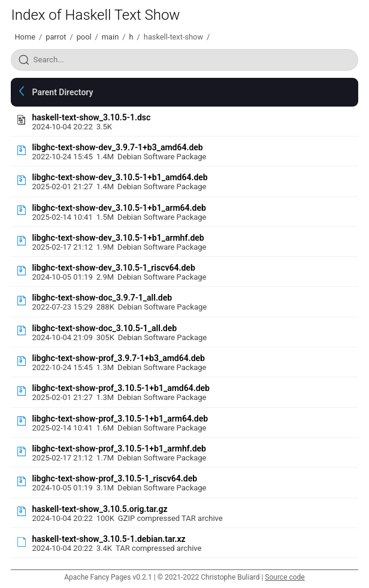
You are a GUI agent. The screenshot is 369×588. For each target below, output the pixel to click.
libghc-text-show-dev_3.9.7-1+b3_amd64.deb (117, 147)
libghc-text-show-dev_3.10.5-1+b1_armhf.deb (118, 238)
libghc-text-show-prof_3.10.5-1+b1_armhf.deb (119, 448)
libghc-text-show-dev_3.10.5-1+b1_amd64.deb (120, 177)
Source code (285, 577)
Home (25, 37)
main (110, 37)
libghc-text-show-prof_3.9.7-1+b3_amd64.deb (118, 358)
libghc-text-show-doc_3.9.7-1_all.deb (102, 298)
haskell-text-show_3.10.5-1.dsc (91, 117)
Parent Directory (62, 92)
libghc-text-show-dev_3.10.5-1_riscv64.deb (113, 268)
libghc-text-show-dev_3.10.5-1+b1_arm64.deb (119, 208)
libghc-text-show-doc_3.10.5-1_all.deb (104, 328)
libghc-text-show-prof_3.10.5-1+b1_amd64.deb (121, 388)
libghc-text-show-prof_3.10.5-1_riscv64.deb (114, 478)
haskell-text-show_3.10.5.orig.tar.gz (99, 509)
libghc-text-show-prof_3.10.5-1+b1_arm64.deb (120, 419)
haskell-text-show (173, 37)
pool (84, 37)
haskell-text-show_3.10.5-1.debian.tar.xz (108, 539)
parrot (56, 37)
